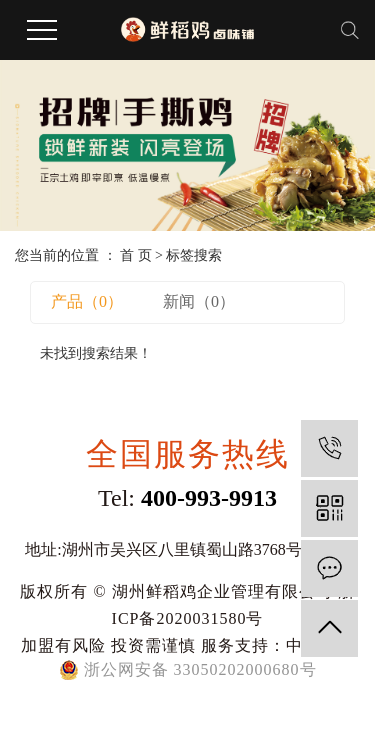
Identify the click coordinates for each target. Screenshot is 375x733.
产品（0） (87, 301)
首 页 (136, 255)
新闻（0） (199, 301)
